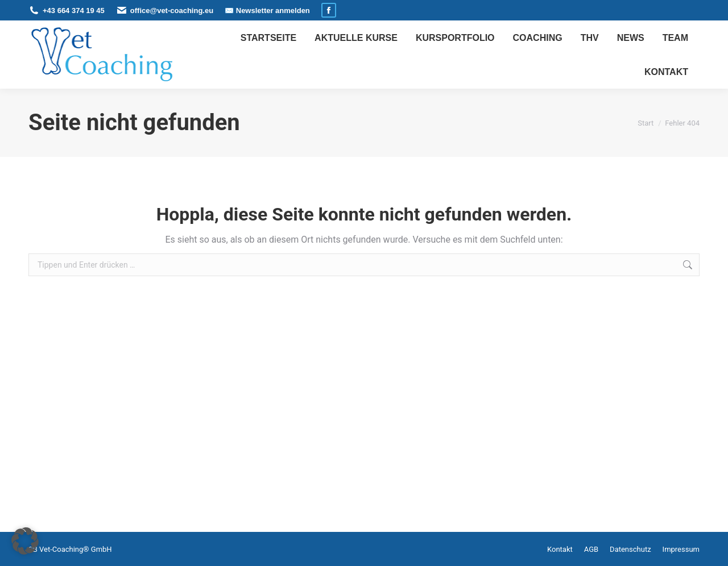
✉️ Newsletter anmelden (267, 11)
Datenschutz (630, 549)
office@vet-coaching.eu (172, 11)
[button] (25, 541)
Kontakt (560, 549)
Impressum (681, 549)
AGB (591, 549)
